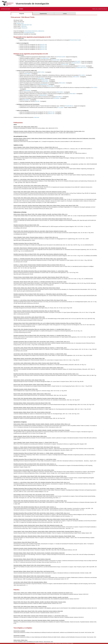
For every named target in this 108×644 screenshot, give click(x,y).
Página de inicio (6, 9)
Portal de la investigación (99, 9)
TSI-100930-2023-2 (45, 58)
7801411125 (24, 28)
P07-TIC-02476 (82, 66)
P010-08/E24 (56, 98)
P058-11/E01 (45, 81)
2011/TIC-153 (43, 49)
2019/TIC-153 (43, 46)
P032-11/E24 (50, 86)
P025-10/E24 (73, 94)
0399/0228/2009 (43, 95)
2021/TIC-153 (43, 45)
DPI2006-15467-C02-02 (81, 68)
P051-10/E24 (94, 87)
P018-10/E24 (27, 91)
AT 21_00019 (60, 107)
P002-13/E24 (76, 77)
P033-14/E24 (82, 75)
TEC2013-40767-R (76, 63)
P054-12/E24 (41, 78)
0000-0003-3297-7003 (27, 25)
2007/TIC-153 (51, 112)
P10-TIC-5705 (65, 64)
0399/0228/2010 (44, 84)
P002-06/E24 (26, 100)
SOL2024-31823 (56, 60)
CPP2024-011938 (61, 57)
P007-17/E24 (41, 72)
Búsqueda (22, 14)
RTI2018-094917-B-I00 (75, 40)
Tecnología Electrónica (29, 33)
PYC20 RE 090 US (69, 106)
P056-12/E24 (45, 80)
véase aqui (37, 117)
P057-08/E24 (59, 97)
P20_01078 (78, 61)
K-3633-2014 (24, 26)
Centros (65, 14)
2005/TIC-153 (51, 114)
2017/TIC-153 (43, 48)
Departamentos (43, 14)
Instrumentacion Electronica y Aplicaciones (34, 31)
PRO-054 (37, 101)
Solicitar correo (20, 23)
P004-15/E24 (28, 74)
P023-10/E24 (60, 92)
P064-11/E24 (62, 83)
